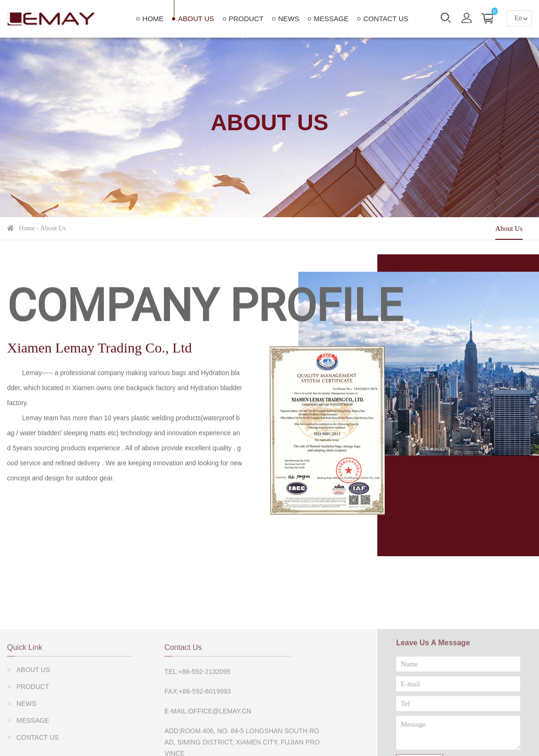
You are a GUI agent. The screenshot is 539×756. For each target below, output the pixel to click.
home (153, 19)
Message (331, 19)
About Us (196, 19)
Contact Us (386, 19)
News (289, 19)
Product (246, 19)
